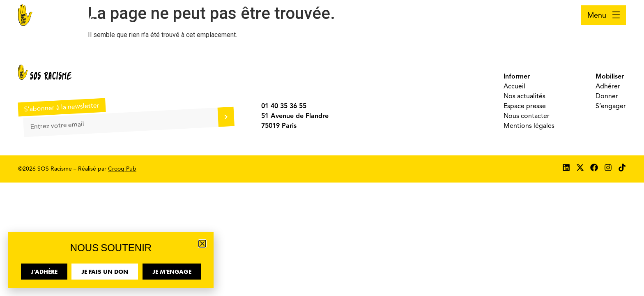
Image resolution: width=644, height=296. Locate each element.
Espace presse (525, 106)
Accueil (514, 86)
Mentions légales (529, 126)
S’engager (611, 106)
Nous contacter (527, 116)
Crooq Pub (122, 169)
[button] (202, 244)
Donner (607, 96)
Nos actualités (524, 96)
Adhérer (608, 86)
